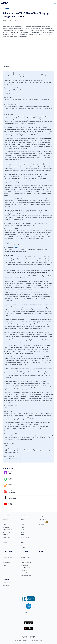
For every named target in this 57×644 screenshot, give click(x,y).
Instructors (5, 522)
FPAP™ (22, 522)
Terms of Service (34, 641)
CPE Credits (6, 535)
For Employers (6, 563)
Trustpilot (26, 612)
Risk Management (25, 565)
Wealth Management (26, 575)
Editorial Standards (7, 530)
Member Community (8, 583)
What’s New (6, 585)
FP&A (22, 555)
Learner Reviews (7, 537)
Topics (22, 542)
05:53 (16, 248)
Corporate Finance (7, 558)
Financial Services (7, 555)
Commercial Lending (26, 563)
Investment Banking (26, 558)
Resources (5, 588)
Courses (23, 548)
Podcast (5, 590)
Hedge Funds (24, 570)
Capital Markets (25, 560)
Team (4, 525)
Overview (5, 519)
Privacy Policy (18, 641)
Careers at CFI (6, 527)
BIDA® (22, 530)
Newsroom (5, 545)
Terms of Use (26, 641)
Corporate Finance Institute (5, 3)
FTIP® (22, 535)
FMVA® (22, 519)
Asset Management (25, 568)
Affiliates (5, 542)
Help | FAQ (41, 555)
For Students (42, 522)
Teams (4, 565)
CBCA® (22, 527)
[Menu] (55, 3)
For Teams (41, 525)
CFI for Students (7, 532)
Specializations (24, 545)
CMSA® (23, 525)
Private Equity (24, 573)
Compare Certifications (26, 540)
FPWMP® (23, 532)
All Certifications (25, 537)
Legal (40, 558)
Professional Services (8, 560)
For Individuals (42, 519)
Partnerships (6, 540)
